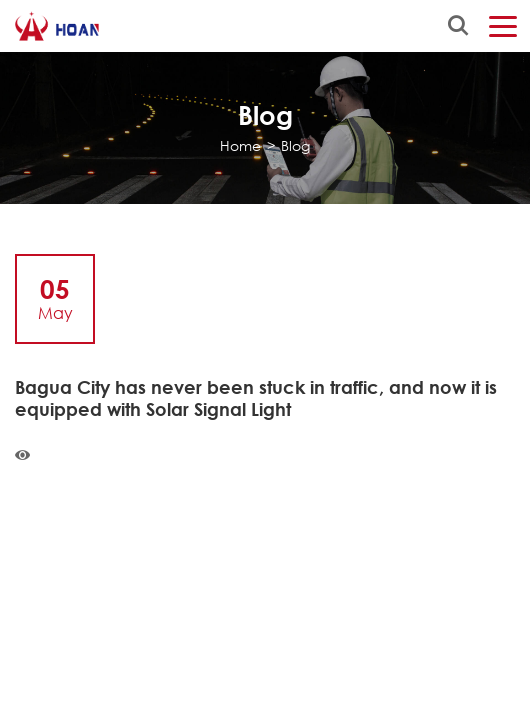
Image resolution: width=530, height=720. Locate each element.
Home (240, 145)
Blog (295, 145)
